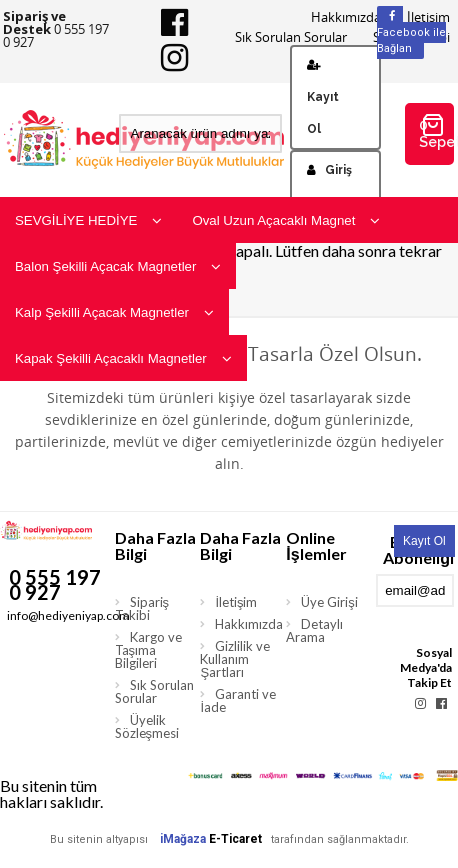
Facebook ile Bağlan (411, 33)
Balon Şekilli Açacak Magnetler (118, 266)
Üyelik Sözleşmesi (147, 726)
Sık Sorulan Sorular (291, 37)
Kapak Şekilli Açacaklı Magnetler (123, 358)
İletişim (236, 602)
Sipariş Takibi (142, 608)
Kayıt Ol (323, 97)
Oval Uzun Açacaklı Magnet (286, 220)
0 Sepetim (437, 131)
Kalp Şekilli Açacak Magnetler (114, 312)
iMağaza (183, 839)
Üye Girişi (329, 602)
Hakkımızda (346, 17)
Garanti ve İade (238, 700)
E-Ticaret (235, 839)
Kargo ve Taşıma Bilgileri (148, 650)
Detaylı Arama (314, 630)
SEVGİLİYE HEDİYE (88, 220)
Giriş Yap (329, 186)
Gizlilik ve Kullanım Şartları (235, 659)
